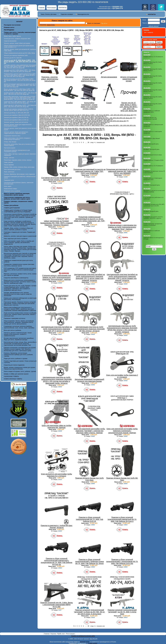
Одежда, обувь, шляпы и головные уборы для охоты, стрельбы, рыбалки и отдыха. (18, 229)
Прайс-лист (61, 634)
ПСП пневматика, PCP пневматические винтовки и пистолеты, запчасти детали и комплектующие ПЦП (20, 270)
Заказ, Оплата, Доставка (49, 14)
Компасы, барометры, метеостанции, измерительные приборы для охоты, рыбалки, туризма (19, 355)
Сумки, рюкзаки (8, 162)
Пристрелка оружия (10, 148)
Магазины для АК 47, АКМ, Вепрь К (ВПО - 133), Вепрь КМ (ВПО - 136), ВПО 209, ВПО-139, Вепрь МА (20, 71)
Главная (42, 8)
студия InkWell (93, 643)
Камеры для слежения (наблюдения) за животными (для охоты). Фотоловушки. (20, 299)
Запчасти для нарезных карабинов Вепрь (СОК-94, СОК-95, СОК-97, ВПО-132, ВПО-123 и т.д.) (19, 110)
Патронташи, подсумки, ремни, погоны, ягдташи (18, 160)
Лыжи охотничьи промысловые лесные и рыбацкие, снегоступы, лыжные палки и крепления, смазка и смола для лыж (20, 314)
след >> (93, 142)
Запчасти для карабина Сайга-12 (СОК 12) (16, 120)
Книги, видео (8, 186)
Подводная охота (9, 180)
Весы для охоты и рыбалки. (13, 330)
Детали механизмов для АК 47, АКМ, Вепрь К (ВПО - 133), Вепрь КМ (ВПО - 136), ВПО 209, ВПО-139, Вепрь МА (20, 80)
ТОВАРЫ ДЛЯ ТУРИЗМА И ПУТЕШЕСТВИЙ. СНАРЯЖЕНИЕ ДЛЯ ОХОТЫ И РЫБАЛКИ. (18, 211)
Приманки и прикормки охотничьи (15, 318)
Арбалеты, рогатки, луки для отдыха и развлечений (20, 236)
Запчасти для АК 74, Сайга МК (13, 58)
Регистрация (52, 8)
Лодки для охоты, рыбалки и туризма (16, 358)
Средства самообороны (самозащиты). (16, 278)
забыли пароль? (154, 26)
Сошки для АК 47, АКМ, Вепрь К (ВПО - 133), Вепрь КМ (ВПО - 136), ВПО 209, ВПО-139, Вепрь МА (20, 102)
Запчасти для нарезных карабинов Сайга (16, 55)
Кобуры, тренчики (9, 158)
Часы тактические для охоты (12, 169)
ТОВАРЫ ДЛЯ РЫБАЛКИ (12, 208)
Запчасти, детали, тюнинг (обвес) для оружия (17, 43)
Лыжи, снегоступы (9, 172)
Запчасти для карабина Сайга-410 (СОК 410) (17, 115)
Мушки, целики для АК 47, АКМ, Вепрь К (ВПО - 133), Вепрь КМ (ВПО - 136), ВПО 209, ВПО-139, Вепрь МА (19, 90)
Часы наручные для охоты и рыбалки (16, 239)
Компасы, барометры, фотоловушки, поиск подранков (19, 174)
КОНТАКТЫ (63, 8)
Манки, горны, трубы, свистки (12, 36)
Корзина (54, 634)
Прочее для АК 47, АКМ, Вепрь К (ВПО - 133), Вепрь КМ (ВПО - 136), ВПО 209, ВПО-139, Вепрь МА (20, 106)
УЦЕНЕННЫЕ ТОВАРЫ (11, 376)
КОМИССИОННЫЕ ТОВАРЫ (13, 379)
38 (88, 142)
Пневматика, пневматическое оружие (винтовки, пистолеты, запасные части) (19, 265)
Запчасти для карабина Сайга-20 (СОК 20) (16, 118)
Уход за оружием (9, 165)
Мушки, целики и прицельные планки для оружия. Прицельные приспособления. (20, 368)
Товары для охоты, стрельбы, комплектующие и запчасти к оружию (56, 40)
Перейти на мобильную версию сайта (83, 636)
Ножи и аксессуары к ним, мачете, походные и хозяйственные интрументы (17, 139)
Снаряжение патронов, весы (12, 136)
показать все (101, 142)
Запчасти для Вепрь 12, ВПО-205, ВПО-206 (16, 113)
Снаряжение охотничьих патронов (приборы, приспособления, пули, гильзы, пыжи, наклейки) (19, 327)
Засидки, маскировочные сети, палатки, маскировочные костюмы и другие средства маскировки (18, 294)
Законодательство (83, 14)
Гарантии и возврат (67, 14)
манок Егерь (51, 25)
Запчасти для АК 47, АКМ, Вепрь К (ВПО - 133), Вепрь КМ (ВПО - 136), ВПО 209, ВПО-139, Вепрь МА (87, 38)
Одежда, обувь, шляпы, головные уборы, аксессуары (19, 167)
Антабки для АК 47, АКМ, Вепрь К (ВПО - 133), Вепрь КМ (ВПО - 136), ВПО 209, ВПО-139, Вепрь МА (20, 94)
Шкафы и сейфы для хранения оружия (16, 374)
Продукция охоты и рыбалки (12, 191)
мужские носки (85, 642)
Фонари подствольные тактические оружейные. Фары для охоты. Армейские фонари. (19, 339)
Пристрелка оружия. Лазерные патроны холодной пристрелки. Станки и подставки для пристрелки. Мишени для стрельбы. (20, 303)
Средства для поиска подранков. (14, 365)
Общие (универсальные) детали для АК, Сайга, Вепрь (20, 53)
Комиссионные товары (10, 189)
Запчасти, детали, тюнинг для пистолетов (16, 122)
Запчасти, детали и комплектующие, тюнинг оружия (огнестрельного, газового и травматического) (18, 334)
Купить (60, 188)
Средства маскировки (10, 41)
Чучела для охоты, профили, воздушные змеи (17, 39)
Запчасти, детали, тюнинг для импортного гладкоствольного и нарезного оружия (16, 133)
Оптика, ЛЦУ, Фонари (10, 142)
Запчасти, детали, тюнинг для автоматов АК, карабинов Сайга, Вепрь (77, 40)
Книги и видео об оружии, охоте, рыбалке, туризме (20, 371)
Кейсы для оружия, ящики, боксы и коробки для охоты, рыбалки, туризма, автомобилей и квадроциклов (19, 243)
